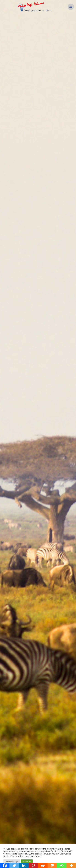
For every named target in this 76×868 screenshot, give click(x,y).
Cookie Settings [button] (12, 862)
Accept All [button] (27, 862)
